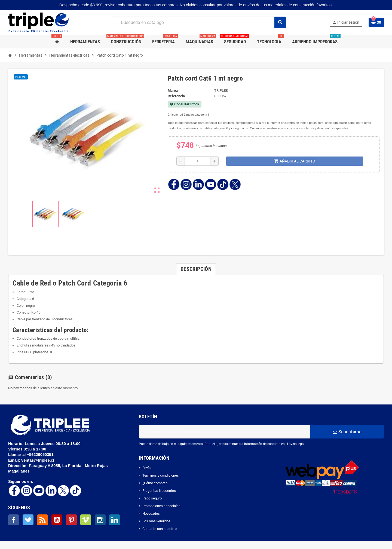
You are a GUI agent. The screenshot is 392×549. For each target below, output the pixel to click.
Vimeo (86, 520)
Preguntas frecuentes (159, 491)
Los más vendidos (156, 521)
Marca (173, 91)
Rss (42, 520)
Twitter (28, 520)
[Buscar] (199, 22)
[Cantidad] (197, 161)
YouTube (57, 520)
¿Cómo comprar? (155, 483)
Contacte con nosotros (160, 529)
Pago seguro (152, 498)
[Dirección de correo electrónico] (225, 432)
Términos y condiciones (161, 475)
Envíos (147, 468)
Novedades (151, 513)
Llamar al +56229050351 (31, 455)
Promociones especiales (161, 506)
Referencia (176, 96)
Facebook (14, 520)
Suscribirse (347, 432)
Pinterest (71, 520)
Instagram (100, 520)
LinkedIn (115, 520)
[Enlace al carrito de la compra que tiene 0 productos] (376, 22)
